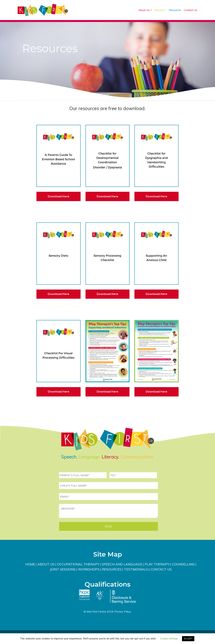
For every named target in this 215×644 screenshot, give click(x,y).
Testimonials (136, 569)
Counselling (183, 564)
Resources (175, 10)
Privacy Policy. (123, 612)
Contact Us (191, 10)
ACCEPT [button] (188, 639)
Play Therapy (157, 564)
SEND (108, 526)
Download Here (59, 196)
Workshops (89, 569)
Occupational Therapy (78, 564)
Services (159, 10)
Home (30, 564)
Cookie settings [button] (169, 639)
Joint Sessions (63, 569)
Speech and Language (122, 564)
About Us (144, 10)
